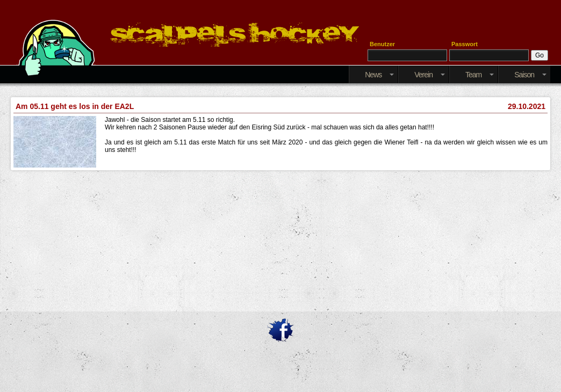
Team (480, 75)
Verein (430, 75)
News (379, 75)
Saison (530, 75)
